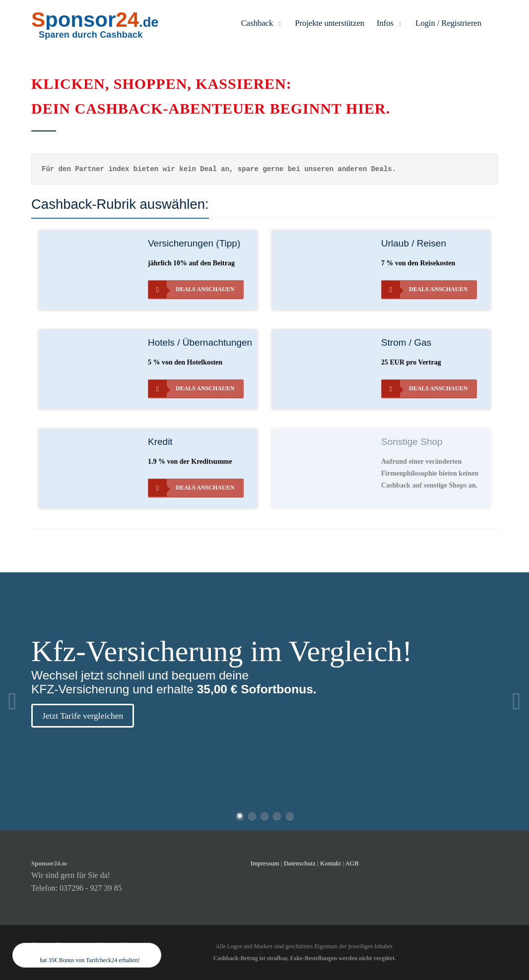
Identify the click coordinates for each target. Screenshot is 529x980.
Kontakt (331, 863)
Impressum (265, 863)
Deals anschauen (191, 289)
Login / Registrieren (448, 23)
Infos (390, 23)
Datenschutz (300, 863)
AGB (352, 863)
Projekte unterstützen (330, 23)
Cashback (262, 23)
